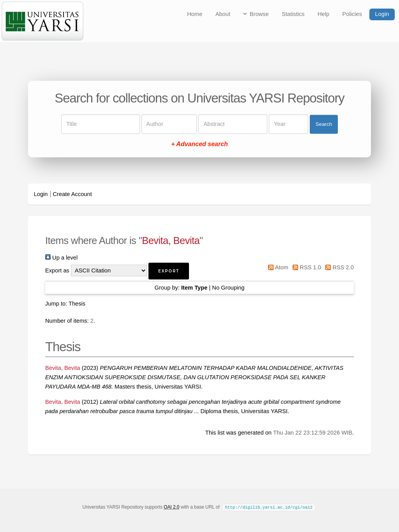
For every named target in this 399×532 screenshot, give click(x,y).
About (223, 14)
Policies (352, 14)
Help (323, 14)
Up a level (61, 258)
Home (195, 14)
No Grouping (228, 288)
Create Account (72, 194)
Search (324, 124)
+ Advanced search (199, 144)
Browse (259, 14)
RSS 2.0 (338, 267)
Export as (57, 270)
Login (382, 14)
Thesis (77, 304)
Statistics (293, 14)
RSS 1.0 (305, 267)
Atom (277, 267)
